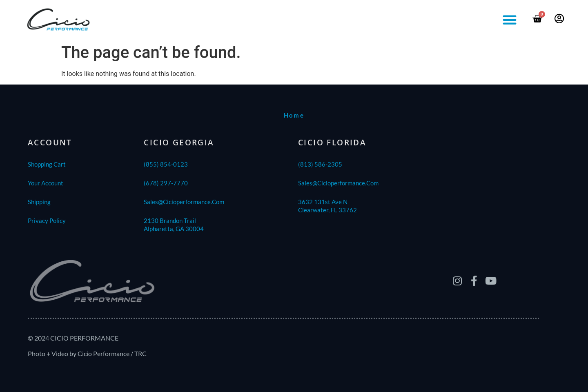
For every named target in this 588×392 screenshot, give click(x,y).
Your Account (46, 183)
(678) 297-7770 (166, 183)
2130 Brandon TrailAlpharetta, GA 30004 (174, 225)
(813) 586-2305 (320, 164)
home (294, 115)
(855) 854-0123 (166, 164)
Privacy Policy (47, 220)
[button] (510, 20)
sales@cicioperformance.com (184, 202)
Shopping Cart (47, 164)
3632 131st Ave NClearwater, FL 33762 (327, 206)
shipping (39, 202)
